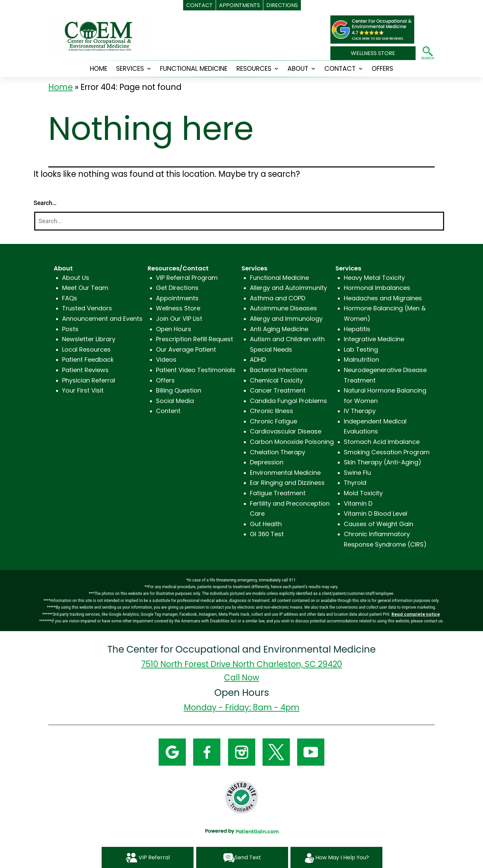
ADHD (258, 360)
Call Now (242, 678)
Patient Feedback (88, 360)
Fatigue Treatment (278, 493)
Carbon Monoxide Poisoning (292, 442)
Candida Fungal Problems (288, 401)
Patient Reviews (85, 370)
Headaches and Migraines (383, 298)
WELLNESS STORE (373, 53)
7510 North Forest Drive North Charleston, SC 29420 (242, 664)
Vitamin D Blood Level (375, 514)
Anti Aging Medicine (279, 329)
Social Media (175, 401)
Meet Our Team (85, 288)
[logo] (99, 36)
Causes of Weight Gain (379, 524)
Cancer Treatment (278, 390)
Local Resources (86, 349)
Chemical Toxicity (276, 380)
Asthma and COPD (278, 298)
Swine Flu (357, 473)
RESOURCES (254, 69)
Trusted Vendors (87, 308)
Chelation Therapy (278, 452)
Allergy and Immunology (286, 319)
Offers (165, 380)
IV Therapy (360, 411)
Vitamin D (358, 503)
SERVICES (130, 69)
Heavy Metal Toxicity (374, 278)
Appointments (177, 298)
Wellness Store (178, 308)
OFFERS (382, 69)
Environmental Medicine (285, 473)
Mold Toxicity (363, 493)
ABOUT (298, 69)
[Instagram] (242, 751)
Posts (70, 329)
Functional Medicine (194, 69)
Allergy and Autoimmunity (288, 288)
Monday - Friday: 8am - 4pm (242, 707)
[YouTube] (311, 751)
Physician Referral (89, 380)
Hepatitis (357, 329)
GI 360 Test (267, 534)
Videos (166, 360)
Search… (45, 203)
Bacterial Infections (279, 370)
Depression (267, 462)
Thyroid (355, 483)
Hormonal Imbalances (377, 288)
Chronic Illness (272, 411)
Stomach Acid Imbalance (382, 442)
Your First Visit (83, 390)
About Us (76, 278)
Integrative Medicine (374, 339)
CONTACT (340, 69)
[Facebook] (207, 751)
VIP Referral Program (187, 278)
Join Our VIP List (179, 319)
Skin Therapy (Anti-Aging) (383, 462)
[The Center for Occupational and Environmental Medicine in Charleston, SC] (372, 26)
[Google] (172, 751)
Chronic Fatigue (274, 421)
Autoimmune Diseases (283, 308)
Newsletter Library (89, 339)
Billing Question (179, 390)
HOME (99, 69)
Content (168, 411)
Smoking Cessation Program (387, 452)
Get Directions (177, 288)
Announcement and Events (102, 319)
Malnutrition (361, 360)
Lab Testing (361, 349)
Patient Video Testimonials (196, 370)
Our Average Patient (186, 349)
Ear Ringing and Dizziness (287, 483)
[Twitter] (276, 751)
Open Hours (174, 329)
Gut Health (266, 524)
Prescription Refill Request (195, 339)
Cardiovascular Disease (286, 431)
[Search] (239, 221)
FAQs (70, 298)
